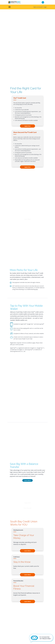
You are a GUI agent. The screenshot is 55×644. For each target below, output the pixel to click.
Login (45, 7)
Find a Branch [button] (27, 508)
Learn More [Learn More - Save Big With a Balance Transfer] (27, 480)
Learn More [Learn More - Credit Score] (27, 575)
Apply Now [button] (28, 503)
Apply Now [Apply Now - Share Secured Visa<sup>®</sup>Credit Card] (28, 167)
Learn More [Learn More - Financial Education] (27, 601)
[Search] (43, 2)
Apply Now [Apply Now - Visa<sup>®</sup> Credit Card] (28, 126)
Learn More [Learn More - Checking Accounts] (27, 551)
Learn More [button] (27, 219)
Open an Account (38, 7)
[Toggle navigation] (9, 7)
